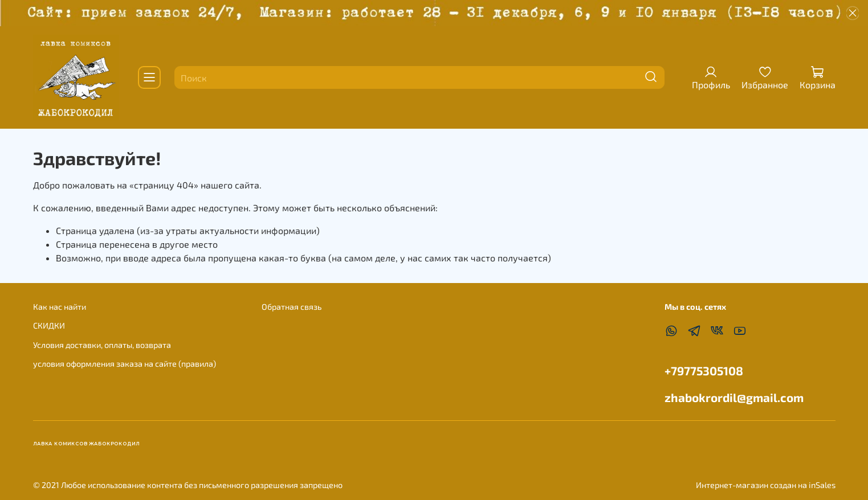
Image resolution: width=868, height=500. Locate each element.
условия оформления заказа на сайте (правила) (125, 364)
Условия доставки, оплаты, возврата (102, 345)
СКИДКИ (49, 325)
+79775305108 (704, 370)
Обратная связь (292, 307)
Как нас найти (60, 307)
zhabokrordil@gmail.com (734, 397)
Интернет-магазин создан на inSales (766, 485)
